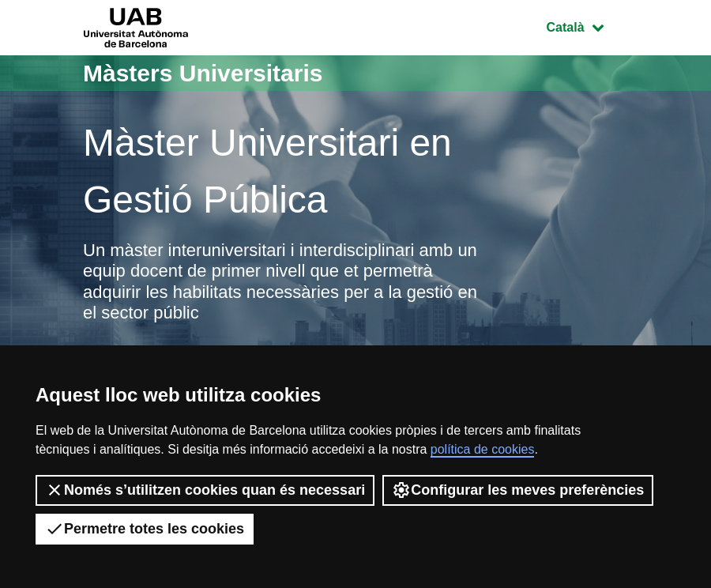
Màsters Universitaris (203, 73)
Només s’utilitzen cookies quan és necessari (205, 490)
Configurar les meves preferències (518, 490)
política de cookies (483, 449)
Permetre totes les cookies (145, 529)
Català (587, 26)
